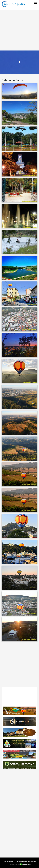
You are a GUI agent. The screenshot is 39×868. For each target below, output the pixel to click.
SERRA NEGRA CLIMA (19, 697)
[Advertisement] (19, 30)
